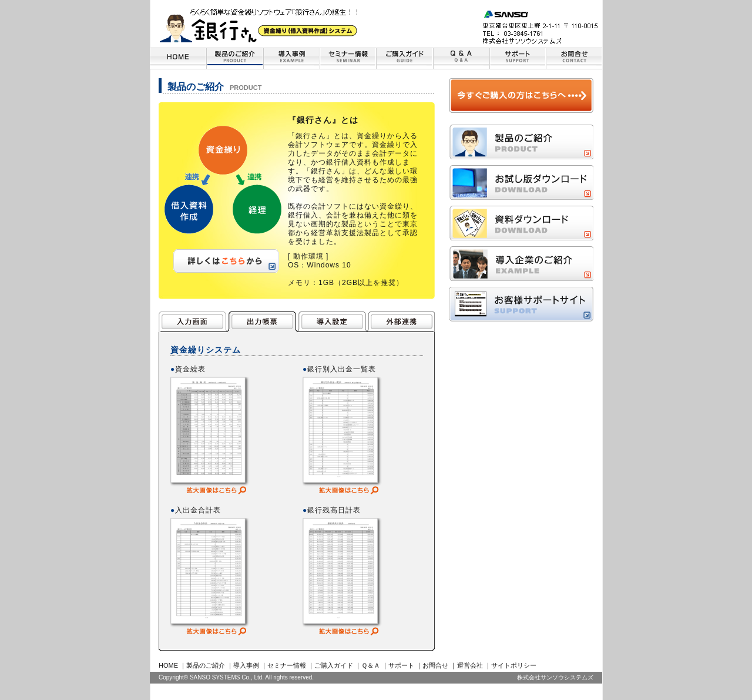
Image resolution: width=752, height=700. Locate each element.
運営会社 (470, 665)
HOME (168, 665)
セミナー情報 (287, 665)
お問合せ (435, 665)
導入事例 (246, 665)
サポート (401, 665)
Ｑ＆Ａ (371, 665)
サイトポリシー (514, 665)
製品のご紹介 (206, 665)
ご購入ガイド (334, 665)
